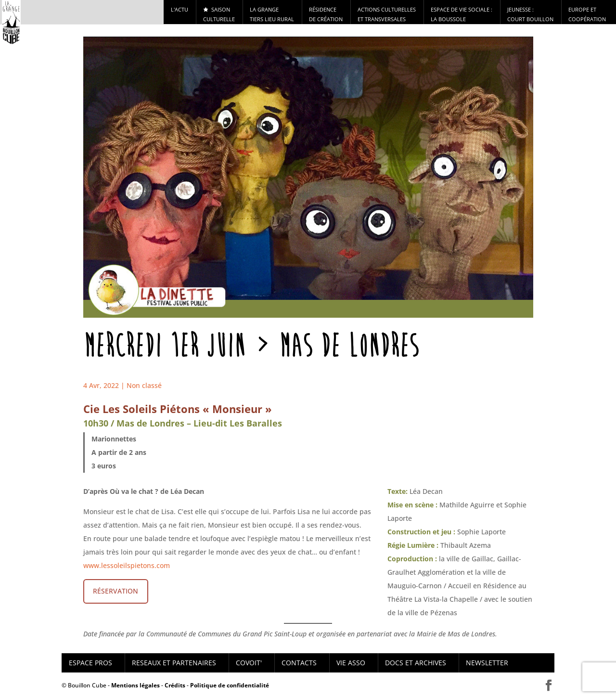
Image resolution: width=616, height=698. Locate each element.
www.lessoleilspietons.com (127, 565)
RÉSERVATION (115, 591)
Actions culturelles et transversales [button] (387, 14)
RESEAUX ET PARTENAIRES (174, 663)
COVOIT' (249, 663)
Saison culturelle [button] (219, 14)
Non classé (144, 385)
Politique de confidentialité (230, 685)
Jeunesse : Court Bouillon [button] (530, 14)
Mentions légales (135, 685)
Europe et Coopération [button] (587, 14)
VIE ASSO (351, 663)
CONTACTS (299, 663)
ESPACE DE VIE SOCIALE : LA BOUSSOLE (462, 14)
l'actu (180, 9)
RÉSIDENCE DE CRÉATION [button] (326, 14)
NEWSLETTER (487, 663)
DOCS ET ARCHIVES (416, 663)
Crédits (175, 685)
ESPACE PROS (90, 663)
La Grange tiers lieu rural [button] (272, 14)
